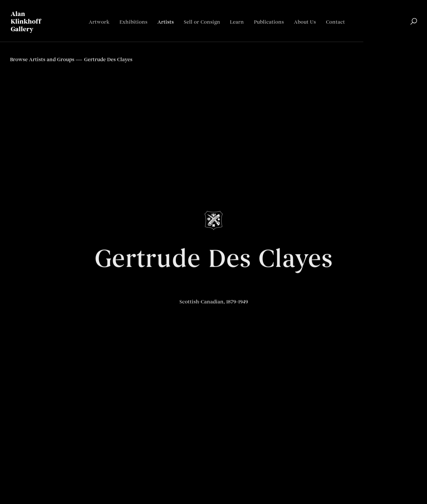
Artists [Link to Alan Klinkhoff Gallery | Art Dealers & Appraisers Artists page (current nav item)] (166, 22)
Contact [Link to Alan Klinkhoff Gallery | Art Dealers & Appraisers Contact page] (335, 22)
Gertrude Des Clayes (213, 261)
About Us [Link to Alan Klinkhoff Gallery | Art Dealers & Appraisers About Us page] (305, 22)
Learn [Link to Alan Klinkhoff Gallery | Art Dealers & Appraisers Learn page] (237, 22)
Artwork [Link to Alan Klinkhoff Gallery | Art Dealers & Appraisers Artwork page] (99, 22)
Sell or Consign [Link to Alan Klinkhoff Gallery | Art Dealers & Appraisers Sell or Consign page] (202, 22)
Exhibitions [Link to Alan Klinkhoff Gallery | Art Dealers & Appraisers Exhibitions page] (133, 22)
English (384, 42)
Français (407, 42)
